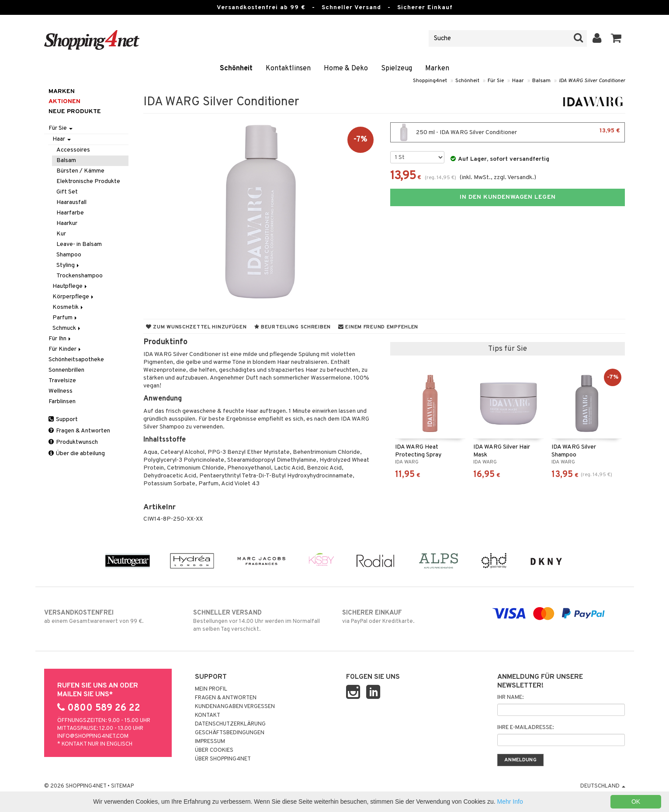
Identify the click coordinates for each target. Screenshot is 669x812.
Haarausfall (71, 202)
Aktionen (64, 102)
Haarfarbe (70, 213)
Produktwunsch (73, 442)
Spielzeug (397, 69)
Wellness (61, 391)
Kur (61, 234)
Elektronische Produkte (88, 181)
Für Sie (496, 81)
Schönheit (236, 69)
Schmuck (67, 328)
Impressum (210, 742)
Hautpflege (70, 286)
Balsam (541, 81)
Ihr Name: (510, 698)
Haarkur (67, 223)
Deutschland (603, 786)
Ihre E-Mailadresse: (525, 728)
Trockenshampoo (80, 276)
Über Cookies (214, 750)
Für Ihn (60, 339)
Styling (68, 265)
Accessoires (73, 150)
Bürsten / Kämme (80, 171)
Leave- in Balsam (79, 244)
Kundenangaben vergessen (235, 707)
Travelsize (62, 381)
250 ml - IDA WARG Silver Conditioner (508, 132)
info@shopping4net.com (93, 736)
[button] (616, 38)
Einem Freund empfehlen (378, 327)
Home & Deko (346, 69)
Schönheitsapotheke (76, 360)
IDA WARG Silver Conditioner (592, 81)
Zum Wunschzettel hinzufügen (196, 327)
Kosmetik (68, 307)
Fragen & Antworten (79, 431)
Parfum (65, 318)
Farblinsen (62, 402)
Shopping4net (430, 81)
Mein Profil (211, 689)
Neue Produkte (75, 112)
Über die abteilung (77, 454)
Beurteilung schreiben (293, 327)
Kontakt (208, 715)
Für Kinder (65, 349)
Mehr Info (510, 802)
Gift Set (67, 192)
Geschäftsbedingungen (230, 733)
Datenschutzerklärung (230, 724)
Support (63, 420)
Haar (518, 81)
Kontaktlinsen (288, 69)
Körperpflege (74, 297)
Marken (437, 69)
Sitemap (122, 786)
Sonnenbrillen (66, 370)
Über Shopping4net (223, 759)
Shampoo (69, 255)
